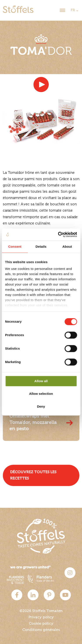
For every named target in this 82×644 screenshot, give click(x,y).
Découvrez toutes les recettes (33, 475)
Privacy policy (41, 617)
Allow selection (41, 394)
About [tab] (67, 246)
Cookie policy (41, 624)
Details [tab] (41, 246)
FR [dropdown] (73, 10)
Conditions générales (41, 630)
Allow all (41, 381)
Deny (41, 406)
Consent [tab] (15, 246)
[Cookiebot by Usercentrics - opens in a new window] (58, 234)
